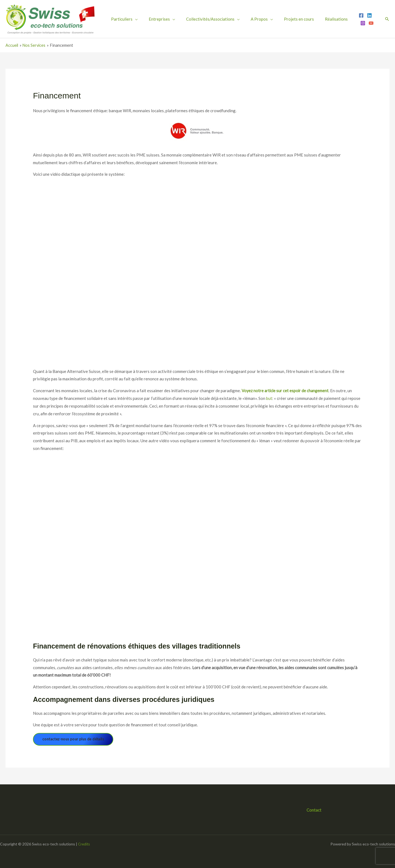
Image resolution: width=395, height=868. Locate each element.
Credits (85, 844)
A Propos (238, 19)
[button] (387, 19)
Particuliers (119, 19)
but (269, 398)
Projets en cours (272, 19)
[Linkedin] (333, 19)
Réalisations (303, 19)
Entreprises (150, 19)
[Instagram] (341, 19)
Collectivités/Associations (195, 19)
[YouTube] (350, 19)
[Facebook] (325, 19)
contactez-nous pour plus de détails (75, 739)
